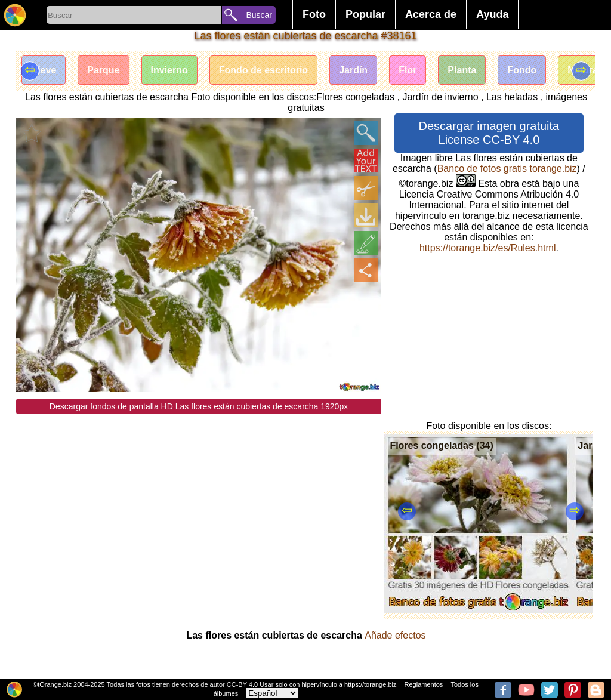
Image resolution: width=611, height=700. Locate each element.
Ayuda (492, 14)
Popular (365, 14)
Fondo (522, 70)
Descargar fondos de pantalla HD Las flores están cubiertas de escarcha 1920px (199, 406)
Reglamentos (424, 684)
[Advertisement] (199, 498)
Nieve (44, 70)
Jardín (353, 70)
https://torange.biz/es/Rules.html (488, 248)
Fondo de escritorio (263, 70)
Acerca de (431, 14)
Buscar (259, 15)
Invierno (169, 70)
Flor (408, 70)
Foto (314, 14)
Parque (103, 70)
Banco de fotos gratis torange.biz (507, 169)
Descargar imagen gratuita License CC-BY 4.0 (489, 133)
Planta (462, 70)
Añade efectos (395, 635)
